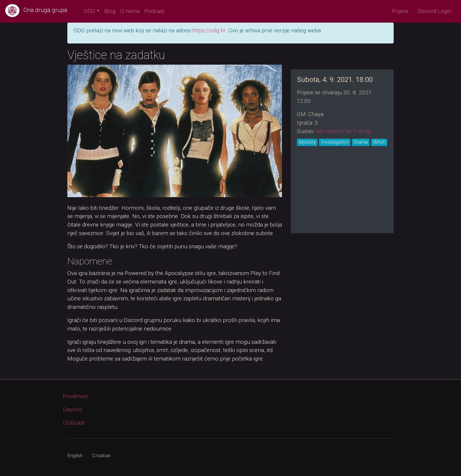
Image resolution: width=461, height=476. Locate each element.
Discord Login (434, 11)
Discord (72, 409)
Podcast (154, 11)
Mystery (307, 142)
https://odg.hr (209, 30)
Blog (110, 11)
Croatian (101, 456)
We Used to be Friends (344, 131)
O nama (130, 11)
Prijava (400, 11)
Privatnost (75, 396)
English (75, 456)
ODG (90, 11)
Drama (361, 142)
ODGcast (74, 423)
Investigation (335, 142)
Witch (379, 142)
